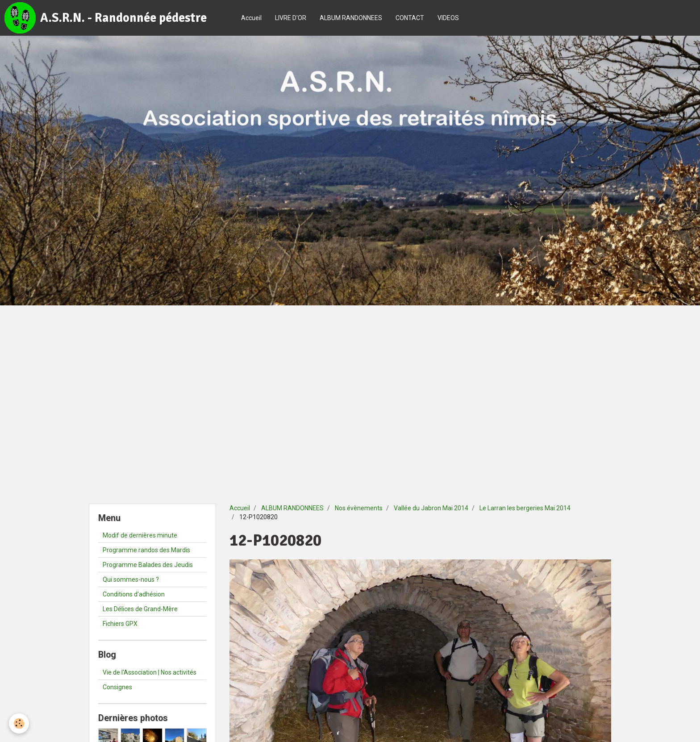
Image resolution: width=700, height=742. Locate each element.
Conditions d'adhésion (134, 594)
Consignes (117, 687)
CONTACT (410, 18)
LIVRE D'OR (291, 18)
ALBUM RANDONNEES (351, 18)
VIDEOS (448, 18)
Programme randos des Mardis (146, 550)
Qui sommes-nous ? (131, 579)
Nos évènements (359, 508)
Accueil (251, 18)
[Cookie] (19, 723)
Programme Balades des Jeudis (148, 565)
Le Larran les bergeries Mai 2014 (525, 508)
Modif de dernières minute (140, 535)
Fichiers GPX (120, 624)
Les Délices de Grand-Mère (140, 609)
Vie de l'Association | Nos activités (150, 672)
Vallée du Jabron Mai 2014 (431, 508)
